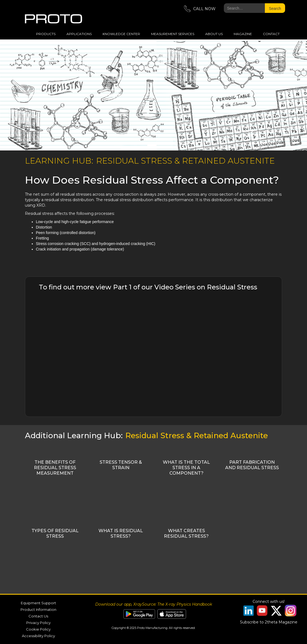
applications (79, 34)
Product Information (38, 609)
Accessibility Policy (38, 636)
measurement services (173, 34)
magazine (243, 34)
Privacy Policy (38, 623)
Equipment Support (38, 603)
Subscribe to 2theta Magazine (269, 622)
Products (46, 34)
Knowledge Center (121, 34)
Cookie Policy (38, 629)
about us (214, 34)
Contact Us (38, 616)
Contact (271, 34)
